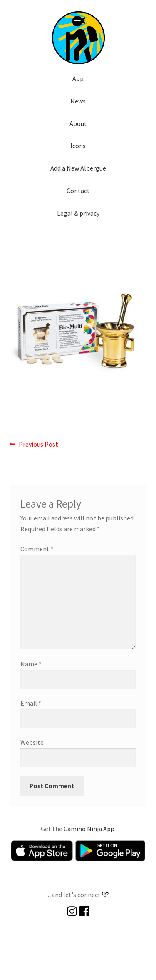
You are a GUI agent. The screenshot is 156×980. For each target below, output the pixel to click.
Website (32, 742)
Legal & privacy (78, 213)
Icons (78, 146)
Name (31, 664)
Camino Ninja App (89, 829)
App (78, 78)
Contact (78, 191)
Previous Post (38, 445)
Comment (37, 549)
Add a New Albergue (78, 168)
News (78, 101)
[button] (78, 38)
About (78, 123)
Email (31, 703)
